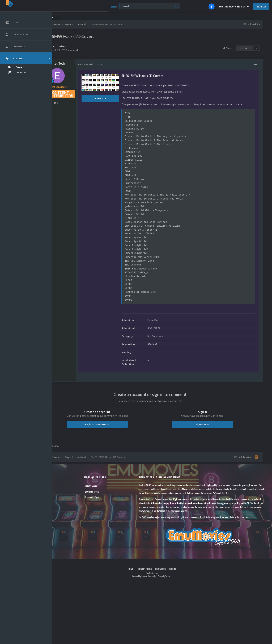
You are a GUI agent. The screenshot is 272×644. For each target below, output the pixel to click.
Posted (110, 64)
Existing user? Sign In (234, 7)
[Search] (95, 6)
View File (121, 98)
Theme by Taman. (174, 580)
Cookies (183, 573)
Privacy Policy (155, 573)
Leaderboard (63, 501)
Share (228, 48)
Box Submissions (177, 340)
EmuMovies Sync (108, 501)
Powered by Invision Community (154, 580)
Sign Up (261, 7)
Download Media (108, 495)
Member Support (65, 507)
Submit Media (107, 490)
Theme (141, 573)
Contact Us (63, 512)
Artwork (95, 50)
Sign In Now (207, 428)
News (60, 490)
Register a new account (113, 428)
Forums (61, 495)
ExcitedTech (81, 46)
